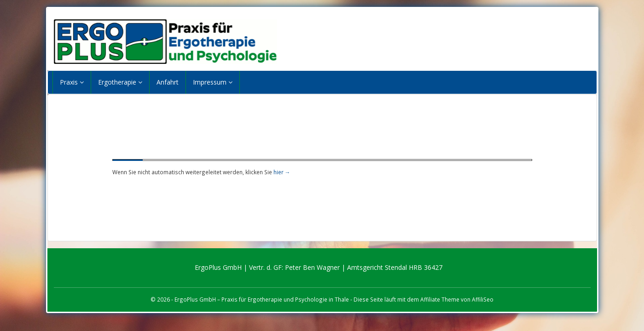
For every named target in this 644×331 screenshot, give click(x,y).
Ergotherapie (120, 82)
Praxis (72, 82)
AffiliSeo (483, 299)
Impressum (213, 82)
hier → (282, 172)
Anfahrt (168, 82)
